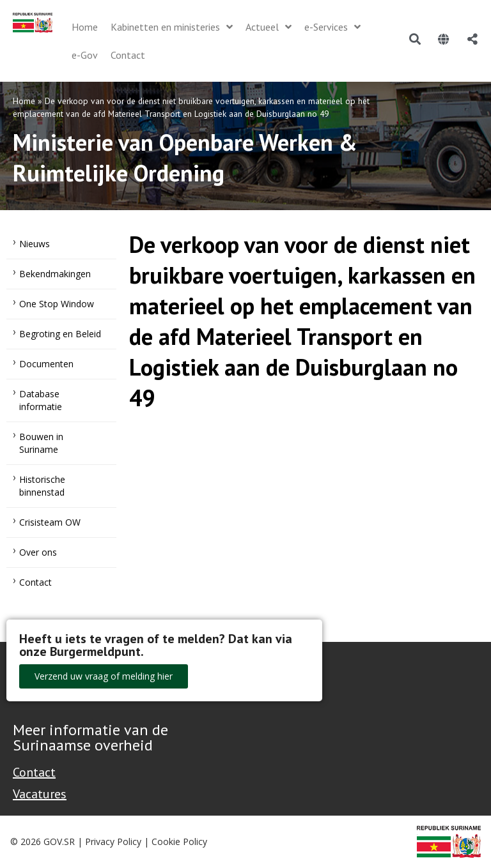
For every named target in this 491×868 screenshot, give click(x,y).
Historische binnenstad (42, 486)
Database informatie (41, 400)
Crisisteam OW (50, 522)
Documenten (46, 364)
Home (24, 101)
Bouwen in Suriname (41, 443)
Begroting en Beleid (60, 334)
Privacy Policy (113, 841)
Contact (35, 582)
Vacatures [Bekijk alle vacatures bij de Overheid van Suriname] (40, 794)
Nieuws (35, 244)
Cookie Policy (179, 841)
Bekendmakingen (55, 274)
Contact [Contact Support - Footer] (34, 772)
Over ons (38, 552)
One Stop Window (57, 304)
